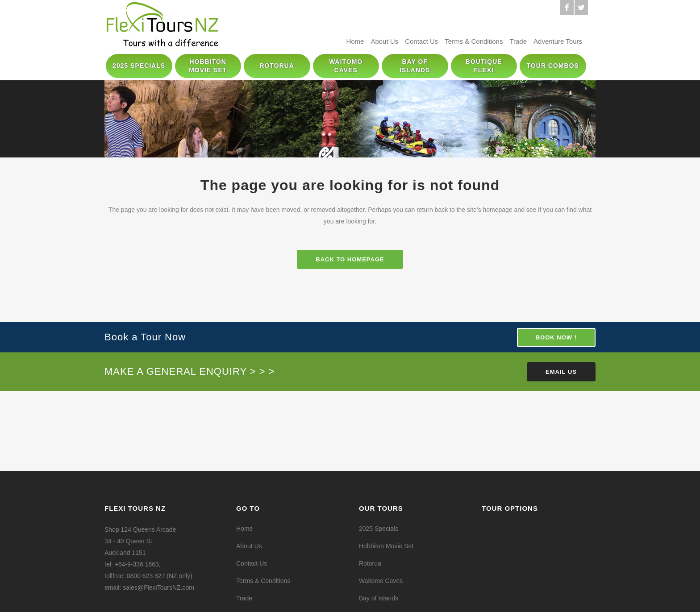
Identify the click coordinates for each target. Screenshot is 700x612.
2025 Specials (379, 529)
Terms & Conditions (474, 41)
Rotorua (370, 563)
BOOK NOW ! (556, 337)
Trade (518, 41)
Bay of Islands (379, 598)
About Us (384, 41)
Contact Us (421, 41)
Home (355, 41)
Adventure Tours (558, 41)
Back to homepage (350, 259)
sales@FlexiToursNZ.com (158, 587)
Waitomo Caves (381, 581)
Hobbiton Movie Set (386, 546)
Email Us (561, 372)
